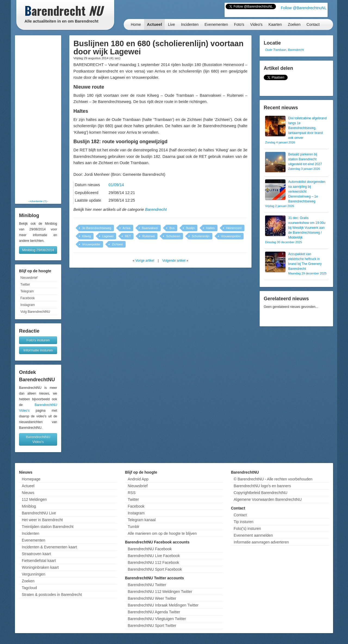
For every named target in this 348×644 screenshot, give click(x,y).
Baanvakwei (150, 228)
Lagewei (108, 236)
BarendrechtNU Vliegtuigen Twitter (157, 619)
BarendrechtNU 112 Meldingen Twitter (160, 592)
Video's (256, 24)
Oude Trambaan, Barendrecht (285, 50)
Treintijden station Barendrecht (48, 527)
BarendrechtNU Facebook (150, 549)
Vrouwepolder (91, 244)
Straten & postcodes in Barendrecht (52, 595)
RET (128, 236)
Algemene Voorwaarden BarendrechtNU (268, 499)
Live (172, 24)
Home (136, 24)
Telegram (27, 291)
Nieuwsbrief (29, 278)
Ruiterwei (148, 236)
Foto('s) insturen (247, 529)
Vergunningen (33, 574)
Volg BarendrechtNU (35, 312)
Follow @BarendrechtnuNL (304, 8)
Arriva (127, 228)
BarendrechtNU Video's (38, 439)
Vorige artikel (145, 261)
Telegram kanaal (142, 520)
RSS (132, 493)
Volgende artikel (174, 261)
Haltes (210, 228)
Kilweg (86, 236)
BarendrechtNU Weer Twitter (152, 598)
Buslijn (190, 228)
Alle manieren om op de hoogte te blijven (162, 533)
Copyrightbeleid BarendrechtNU (260, 493)
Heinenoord (234, 228)
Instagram (28, 305)
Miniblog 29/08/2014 (38, 250)
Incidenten (190, 24)
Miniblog (29, 506)
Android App (138, 479)
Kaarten (275, 24)
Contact (313, 24)
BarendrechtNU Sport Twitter (152, 626)
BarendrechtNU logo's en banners (262, 486)
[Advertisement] (38, 117)
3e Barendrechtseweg (97, 228)
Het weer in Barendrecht (42, 520)
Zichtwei (117, 244)
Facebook (28, 298)
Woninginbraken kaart (40, 567)
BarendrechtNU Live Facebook (154, 556)
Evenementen (216, 24)
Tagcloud (29, 588)
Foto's (239, 24)
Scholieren (173, 236)
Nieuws (28, 493)
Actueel (154, 24)
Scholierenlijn (201, 236)
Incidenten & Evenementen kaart (49, 547)
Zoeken (294, 24)
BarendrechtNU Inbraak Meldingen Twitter (163, 605)
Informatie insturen (38, 350)
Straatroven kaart (36, 554)
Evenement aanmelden (253, 535)
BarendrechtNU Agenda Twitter (154, 612)
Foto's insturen (38, 340)
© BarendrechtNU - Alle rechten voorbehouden (273, 479)
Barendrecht (156, 210)
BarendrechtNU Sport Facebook (155, 569)
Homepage (31, 479)
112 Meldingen (34, 499)
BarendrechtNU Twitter (147, 585)
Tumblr (134, 527)
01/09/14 (116, 185)
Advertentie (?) (38, 201)
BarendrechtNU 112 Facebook (153, 562)
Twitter (25, 285)
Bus (172, 228)
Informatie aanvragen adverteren (261, 542)
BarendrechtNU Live (39, 513)
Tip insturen (243, 522)
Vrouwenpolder (231, 236)
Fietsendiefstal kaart (39, 561)
